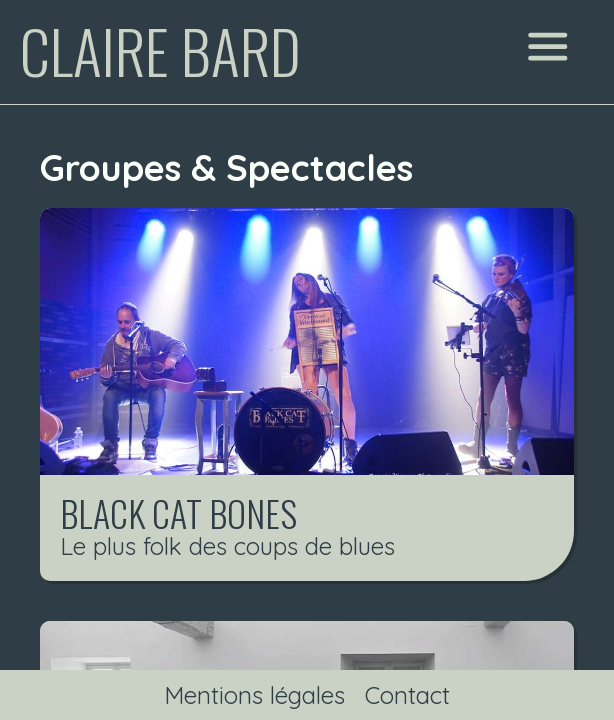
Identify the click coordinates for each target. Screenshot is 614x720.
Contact (407, 695)
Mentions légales (254, 695)
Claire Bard (160, 49)
